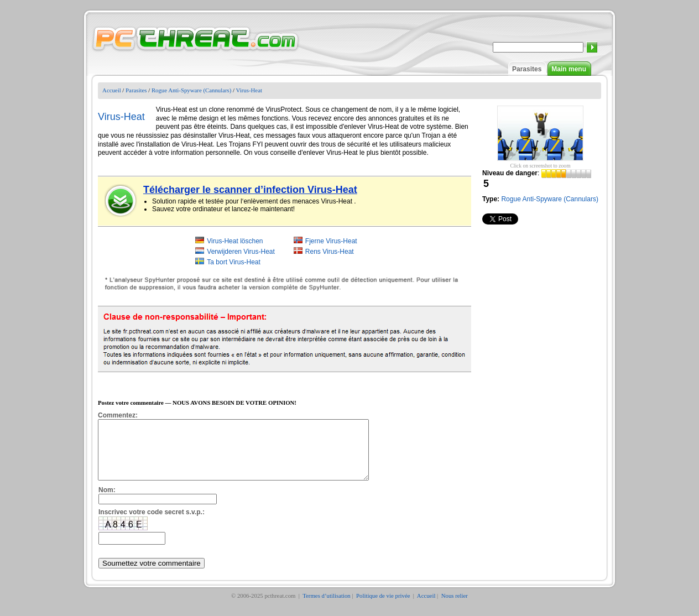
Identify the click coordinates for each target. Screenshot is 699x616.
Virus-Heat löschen (235, 241)
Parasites (527, 69)
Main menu (569, 69)
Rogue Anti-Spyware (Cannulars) (192, 90)
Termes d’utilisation (327, 607)
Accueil (112, 90)
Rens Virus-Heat (330, 252)
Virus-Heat (249, 90)
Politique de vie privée (384, 607)
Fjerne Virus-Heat (331, 241)
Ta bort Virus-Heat (234, 262)
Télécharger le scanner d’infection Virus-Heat (250, 190)
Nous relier (455, 607)
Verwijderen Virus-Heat (241, 252)
